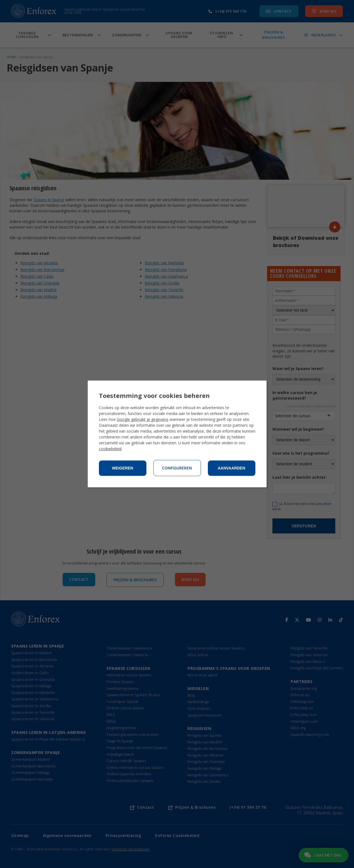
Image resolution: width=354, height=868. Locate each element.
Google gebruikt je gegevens (143, 419)
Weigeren (122, 468)
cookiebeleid (110, 449)
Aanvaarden (231, 468)
